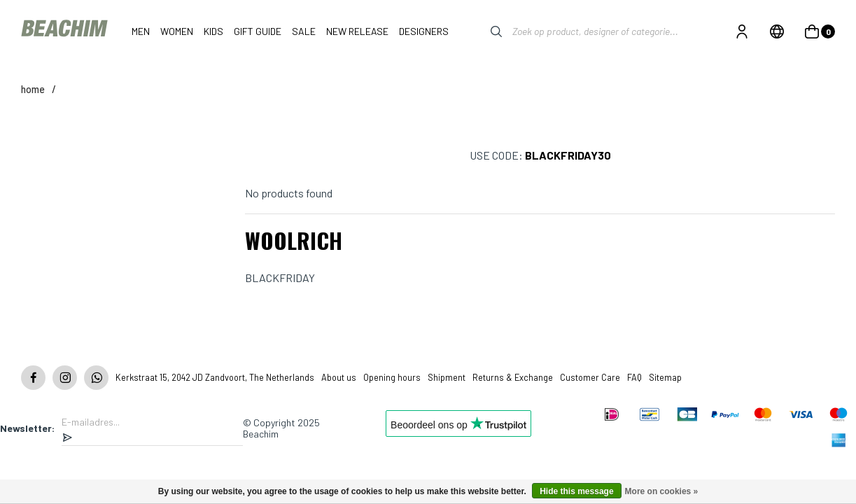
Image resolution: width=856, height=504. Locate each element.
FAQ (634, 377)
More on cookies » (662, 491)
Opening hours (392, 377)
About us (339, 377)
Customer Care (590, 377)
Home (33, 89)
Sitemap (665, 377)
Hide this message (576, 491)
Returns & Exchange (513, 377)
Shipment (447, 377)
